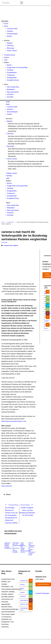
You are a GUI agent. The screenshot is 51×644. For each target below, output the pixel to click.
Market (6, 63)
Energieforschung (13, 80)
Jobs (6, 60)
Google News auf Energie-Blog (17, 67)
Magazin (10, 43)
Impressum (40, 642)
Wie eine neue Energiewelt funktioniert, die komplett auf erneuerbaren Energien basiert (32, 549)
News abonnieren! (13, 92)
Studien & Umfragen (25, 604)
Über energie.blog (13, 87)
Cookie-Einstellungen (42, 593)
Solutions (10, 31)
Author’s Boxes (12, 51)
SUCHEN (10, 97)
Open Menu (5, 21)
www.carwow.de (7, 486)
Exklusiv (7, 41)
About (6, 84)
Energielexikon (12, 72)
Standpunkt (23, 596)
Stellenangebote (24, 600)
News (6, 26)
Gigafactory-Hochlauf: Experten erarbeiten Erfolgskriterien (8, 546)
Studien (9, 36)
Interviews (10, 46)
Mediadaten (11, 89)
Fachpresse (11, 75)
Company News (12, 29)
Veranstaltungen (12, 34)
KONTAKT (10, 94)
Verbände (10, 70)
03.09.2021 (4, 242)
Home (6, 24)
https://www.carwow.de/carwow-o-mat (14, 421)
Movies (9, 65)
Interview (22, 585)
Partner (7, 57)
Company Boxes (10, 55)
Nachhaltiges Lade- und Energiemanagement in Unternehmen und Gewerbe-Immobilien (18, 548)
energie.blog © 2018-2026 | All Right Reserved (13, 642)
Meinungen (11, 48)
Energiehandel (12, 78)
